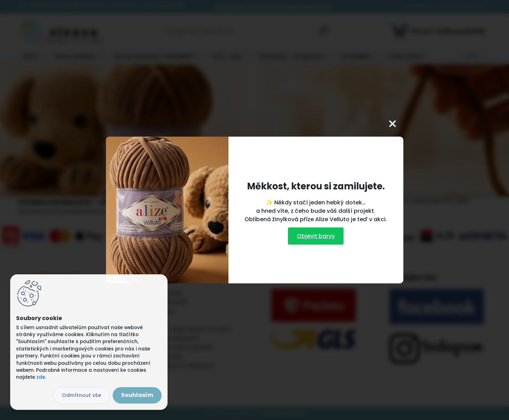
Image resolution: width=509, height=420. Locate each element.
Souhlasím (137, 395)
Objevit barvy (316, 236)
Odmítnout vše (82, 395)
